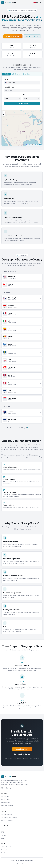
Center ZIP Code (9, 87)
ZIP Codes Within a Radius (9, 817)
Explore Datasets (13, 36)
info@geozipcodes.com (11, 788)
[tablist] (22, 74)
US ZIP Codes (6, 799)
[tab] (6, 74)
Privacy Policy (6, 850)
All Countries (5, 796)
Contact (4, 835)
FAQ (3, 832)
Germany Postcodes (7, 806)
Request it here (32, 428)
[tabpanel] (22, 111)
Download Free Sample (22, 754)
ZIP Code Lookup (7, 814)
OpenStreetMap (38, 145)
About (3, 829)
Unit (24, 95)
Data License (5, 853)
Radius (6, 95)
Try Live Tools (32, 36)
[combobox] (22, 83)
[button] (4, 112)
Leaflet (29, 145)
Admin (3, 838)
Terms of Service (6, 847)
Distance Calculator (7, 820)
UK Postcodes (6, 803)
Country (6, 79)
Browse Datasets (22, 749)
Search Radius (22, 103)
